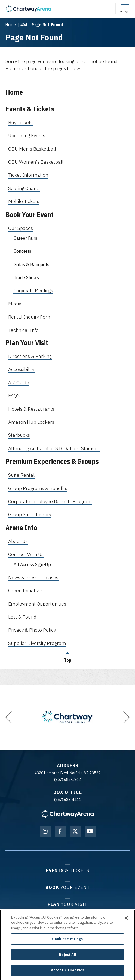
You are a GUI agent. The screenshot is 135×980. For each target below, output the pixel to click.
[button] (8, 717)
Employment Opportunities (37, 604)
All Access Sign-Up (32, 564)
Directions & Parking (30, 356)
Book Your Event (30, 215)
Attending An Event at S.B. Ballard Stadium (54, 448)
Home (11, 25)
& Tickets (68, 870)
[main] (67, 342)
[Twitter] (75, 831)
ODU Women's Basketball (36, 162)
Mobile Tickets (24, 201)
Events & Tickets (30, 109)
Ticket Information (28, 175)
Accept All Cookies (67, 973)
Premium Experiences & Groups (52, 461)
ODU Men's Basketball (32, 149)
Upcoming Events (27, 135)
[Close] (126, 921)
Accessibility (21, 369)
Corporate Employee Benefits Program (50, 501)
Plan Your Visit (27, 343)
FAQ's (14, 396)
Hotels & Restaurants (31, 409)
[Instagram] (45, 831)
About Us (18, 541)
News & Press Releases (33, 577)
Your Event (68, 887)
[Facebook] (60, 831)
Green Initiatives (26, 590)
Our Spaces (21, 228)
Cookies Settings (67, 942)
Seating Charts (24, 188)
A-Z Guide (19, 383)
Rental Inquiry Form (30, 317)
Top (67, 656)
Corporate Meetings (33, 291)
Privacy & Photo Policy (32, 630)
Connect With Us (26, 554)
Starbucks (19, 435)
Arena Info (21, 528)
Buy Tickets (20, 122)
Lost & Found (22, 617)
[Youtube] (90, 831)
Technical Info (23, 330)
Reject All (67, 958)
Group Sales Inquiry (30, 514)
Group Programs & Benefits (38, 488)
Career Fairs (25, 238)
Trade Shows (26, 277)
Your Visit (67, 904)
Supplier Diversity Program (37, 643)
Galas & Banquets (31, 264)
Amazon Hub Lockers (31, 422)
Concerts (22, 251)
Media (15, 304)
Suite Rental (21, 475)
